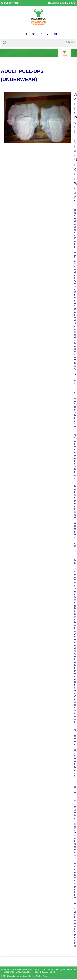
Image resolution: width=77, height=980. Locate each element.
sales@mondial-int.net (64, 3)
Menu (70, 42)
